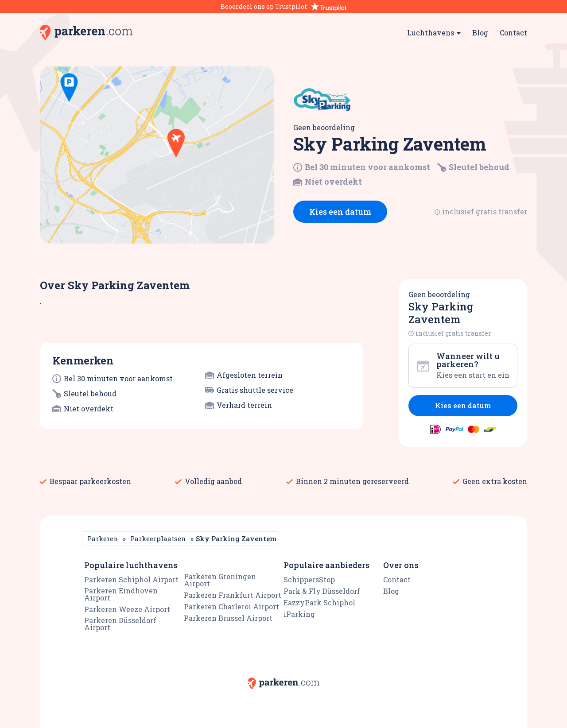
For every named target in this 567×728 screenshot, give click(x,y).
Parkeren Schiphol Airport (131, 579)
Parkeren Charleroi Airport (231, 606)
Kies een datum (340, 212)
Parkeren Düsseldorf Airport (120, 624)
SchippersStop (309, 579)
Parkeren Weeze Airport (127, 609)
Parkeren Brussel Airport (228, 618)
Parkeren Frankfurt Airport (233, 595)
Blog (480, 33)
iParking (299, 614)
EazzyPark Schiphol (319, 602)
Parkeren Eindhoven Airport (121, 594)
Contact (513, 33)
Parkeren (103, 538)
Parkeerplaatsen (158, 538)
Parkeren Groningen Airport (220, 580)
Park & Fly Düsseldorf (322, 591)
